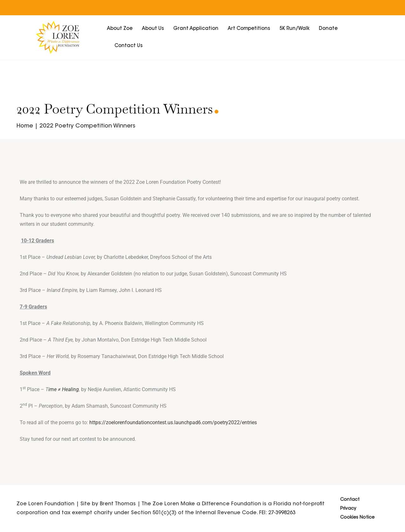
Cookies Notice (357, 518)
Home (25, 126)
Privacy (348, 509)
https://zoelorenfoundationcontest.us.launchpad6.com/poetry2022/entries (173, 422)
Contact (350, 500)
